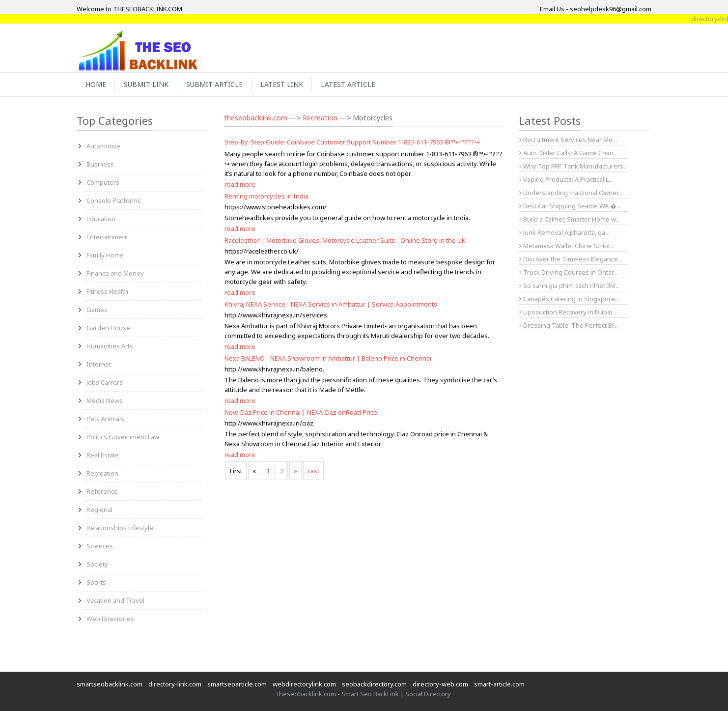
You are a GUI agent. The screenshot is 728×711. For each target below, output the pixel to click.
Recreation (102, 473)
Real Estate (103, 455)
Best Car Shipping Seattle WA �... (570, 206)
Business (100, 164)
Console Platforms (114, 200)
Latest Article (348, 84)
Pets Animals (105, 419)
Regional (99, 510)
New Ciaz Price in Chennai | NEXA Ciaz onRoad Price (301, 412)
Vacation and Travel (115, 600)
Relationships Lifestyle (120, 528)
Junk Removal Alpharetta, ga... (564, 232)
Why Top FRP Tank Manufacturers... (574, 166)
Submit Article (214, 84)
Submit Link (146, 84)
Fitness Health (107, 291)
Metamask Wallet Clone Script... (567, 246)
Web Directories (110, 619)
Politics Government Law (123, 437)
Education (101, 219)
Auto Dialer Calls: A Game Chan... (569, 153)
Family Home (105, 255)
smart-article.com (499, 684)
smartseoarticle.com (237, 684)
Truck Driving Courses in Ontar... (568, 272)
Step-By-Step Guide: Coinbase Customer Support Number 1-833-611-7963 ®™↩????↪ (352, 142)
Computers (103, 182)
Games (97, 310)
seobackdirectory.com (374, 684)
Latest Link (282, 84)
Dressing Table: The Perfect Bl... (569, 325)
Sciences (100, 546)
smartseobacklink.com (110, 684)
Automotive (103, 146)
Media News (105, 400)
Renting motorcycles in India (266, 196)
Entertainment (107, 237)
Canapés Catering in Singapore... (569, 299)
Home (96, 84)
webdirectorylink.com (304, 684)
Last (313, 471)
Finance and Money (115, 273)
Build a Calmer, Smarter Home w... (570, 219)
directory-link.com (175, 684)
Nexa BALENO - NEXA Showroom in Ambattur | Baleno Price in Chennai (328, 358)
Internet (99, 364)
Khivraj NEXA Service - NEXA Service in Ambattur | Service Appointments (331, 304)
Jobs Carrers (105, 382)
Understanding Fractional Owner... (571, 193)
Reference (102, 491)
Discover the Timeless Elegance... (571, 259)
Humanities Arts (110, 346)
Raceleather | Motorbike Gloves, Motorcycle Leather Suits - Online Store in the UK (345, 240)
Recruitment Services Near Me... (568, 140)
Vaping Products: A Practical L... (566, 179)
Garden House (108, 328)
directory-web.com (440, 684)
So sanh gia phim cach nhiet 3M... (570, 285)
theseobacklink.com (256, 118)
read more (240, 184)
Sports (96, 582)
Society (97, 564)
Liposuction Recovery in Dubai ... (569, 312)
